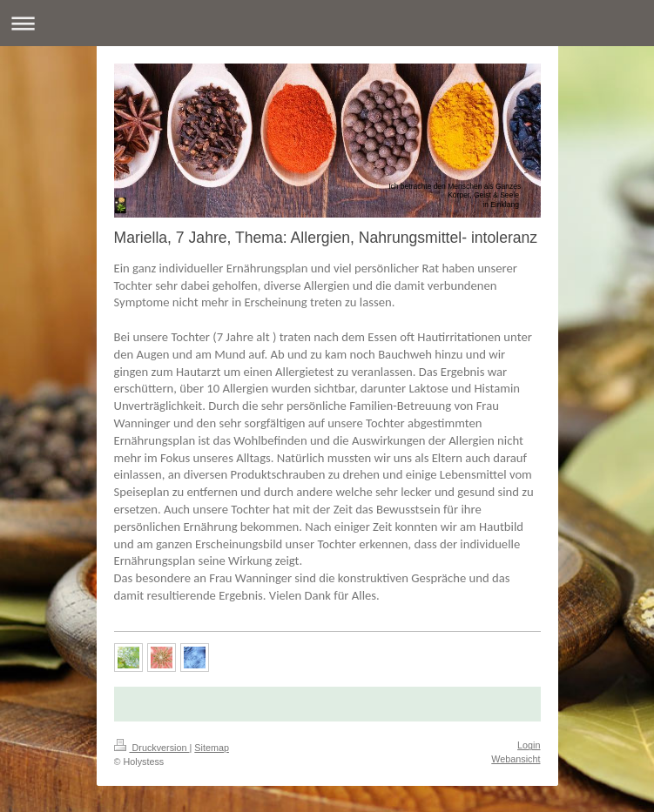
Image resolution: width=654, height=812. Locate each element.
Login (529, 745)
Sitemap (212, 748)
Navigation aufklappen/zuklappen (327, 23)
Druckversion (152, 748)
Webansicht (516, 759)
